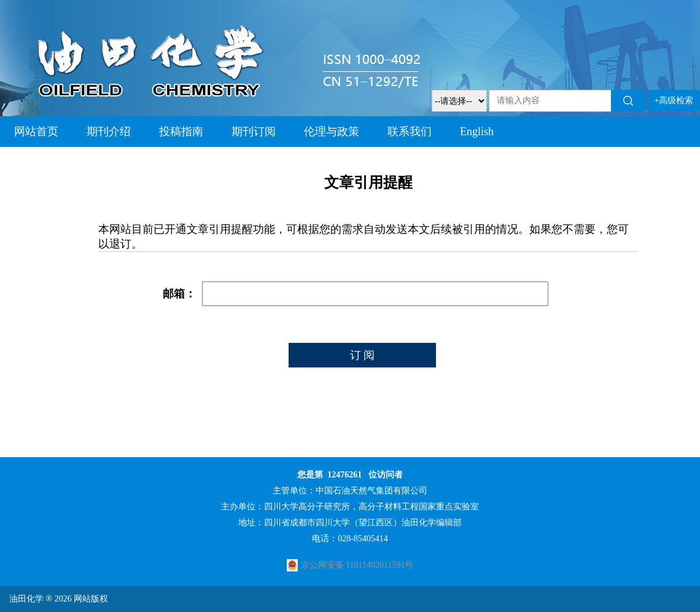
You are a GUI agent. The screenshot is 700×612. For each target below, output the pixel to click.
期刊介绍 (109, 131)
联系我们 (410, 131)
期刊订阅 (254, 131)
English (477, 131)
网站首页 (36, 131)
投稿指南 (181, 131)
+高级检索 (674, 100)
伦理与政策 (332, 131)
